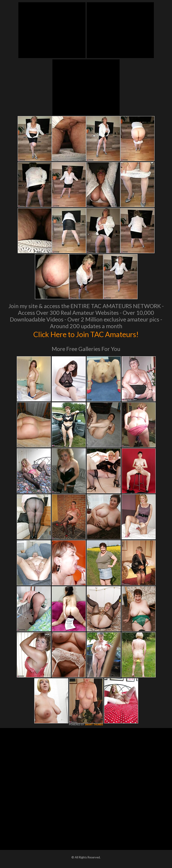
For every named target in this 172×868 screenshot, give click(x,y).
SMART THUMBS (94, 725)
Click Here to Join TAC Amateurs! (86, 334)
